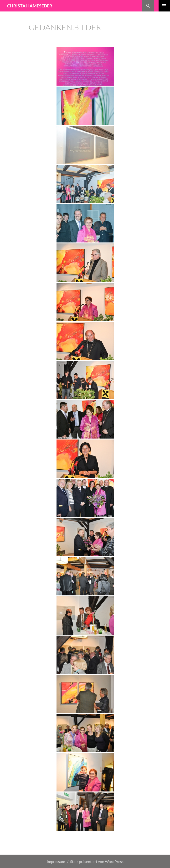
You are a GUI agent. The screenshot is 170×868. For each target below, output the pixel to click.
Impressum (56, 861)
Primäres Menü (164, 6)
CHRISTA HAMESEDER (30, 6)
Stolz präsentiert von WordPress (97, 861)
